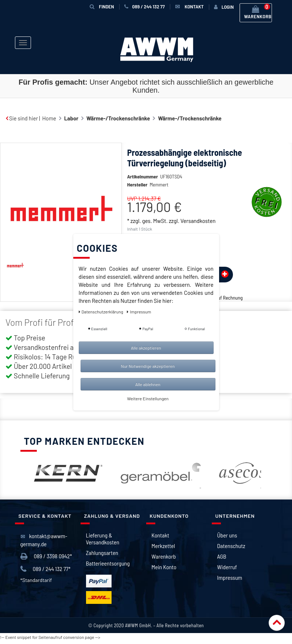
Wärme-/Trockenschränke (118, 118)
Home (49, 118)
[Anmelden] (224, 7)
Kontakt (160, 538)
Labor (71, 118)
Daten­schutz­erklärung (102, 312)
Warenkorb (164, 559)
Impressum (230, 580)
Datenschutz (231, 549)
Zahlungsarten (102, 556)
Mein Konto (164, 570)
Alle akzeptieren (146, 348)
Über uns (227, 538)
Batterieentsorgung (108, 566)
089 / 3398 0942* (46, 559)
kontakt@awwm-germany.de (44, 543)
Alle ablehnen (148, 384)
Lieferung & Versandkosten (103, 541)
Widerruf (227, 570)
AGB (222, 559)
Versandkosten (198, 232)
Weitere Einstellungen (148, 398)
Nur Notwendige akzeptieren (148, 366)
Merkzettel (163, 549)
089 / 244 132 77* (46, 572)
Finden (102, 6)
